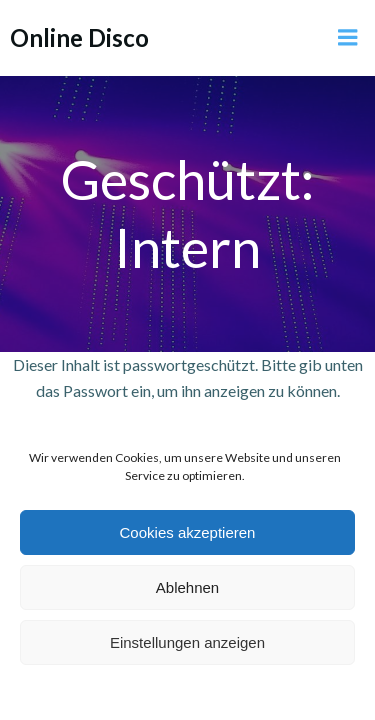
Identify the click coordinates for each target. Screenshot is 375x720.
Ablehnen (187, 587)
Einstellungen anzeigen (187, 642)
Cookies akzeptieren (188, 532)
